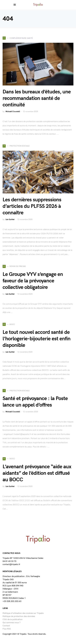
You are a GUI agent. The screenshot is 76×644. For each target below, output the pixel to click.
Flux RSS (7, 629)
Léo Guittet (10, 219)
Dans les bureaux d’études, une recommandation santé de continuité (37, 98)
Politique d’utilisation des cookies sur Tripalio (23, 613)
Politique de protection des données (19, 616)
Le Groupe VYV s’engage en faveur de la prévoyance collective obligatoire (33, 281)
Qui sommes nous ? (12, 623)
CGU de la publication (13, 620)
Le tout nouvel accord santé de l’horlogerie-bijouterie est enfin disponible (37, 339)
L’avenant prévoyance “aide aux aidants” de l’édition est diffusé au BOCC (37, 473)
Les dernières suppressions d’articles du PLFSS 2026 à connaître (32, 206)
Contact (6, 626)
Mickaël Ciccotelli (13, 112)
